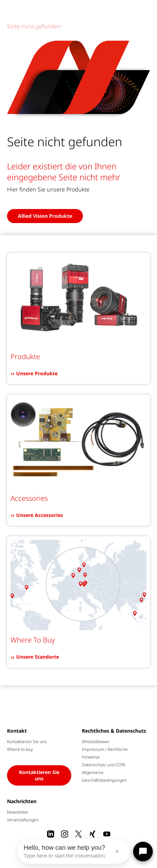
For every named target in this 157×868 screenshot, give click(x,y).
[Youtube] (107, 834)
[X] (79, 834)
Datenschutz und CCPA (103, 765)
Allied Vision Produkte (45, 216)
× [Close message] (117, 852)
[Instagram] (65, 834)
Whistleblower (96, 742)
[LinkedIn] (51, 834)
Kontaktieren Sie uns (27, 742)
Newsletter (18, 812)
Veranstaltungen (23, 820)
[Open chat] (143, 852)
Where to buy (20, 749)
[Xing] (93, 834)
